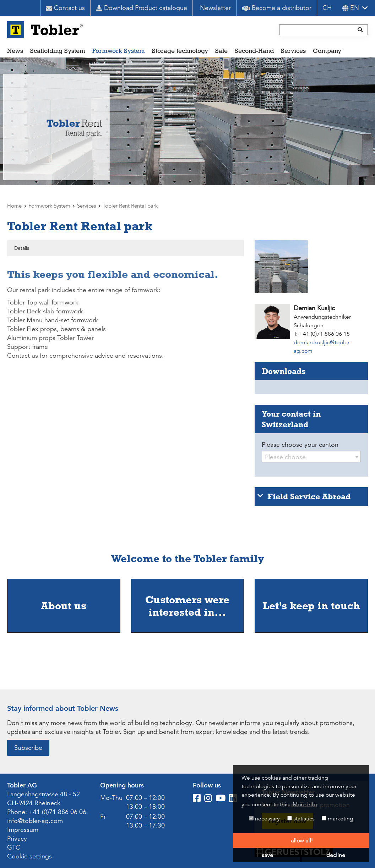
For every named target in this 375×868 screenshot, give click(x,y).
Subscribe (28, 748)
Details (22, 248)
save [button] (267, 855)
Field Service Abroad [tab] (304, 496)
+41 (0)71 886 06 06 (58, 812)
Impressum (23, 830)
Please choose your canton (300, 445)
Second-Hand (254, 51)
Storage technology (180, 51)
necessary (264, 819)
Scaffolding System (58, 51)
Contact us (65, 8)
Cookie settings (29, 856)
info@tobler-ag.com (35, 821)
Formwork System (119, 51)
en (351, 8)
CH (327, 8)
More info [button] (305, 804)
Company (327, 51)
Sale (221, 51)
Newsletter (215, 8)
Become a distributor (277, 8)
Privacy (17, 839)
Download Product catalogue (142, 8)
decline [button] (336, 855)
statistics (301, 819)
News (15, 51)
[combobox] (311, 457)
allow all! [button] (302, 841)
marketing (338, 819)
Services (293, 51)
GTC (14, 847)
